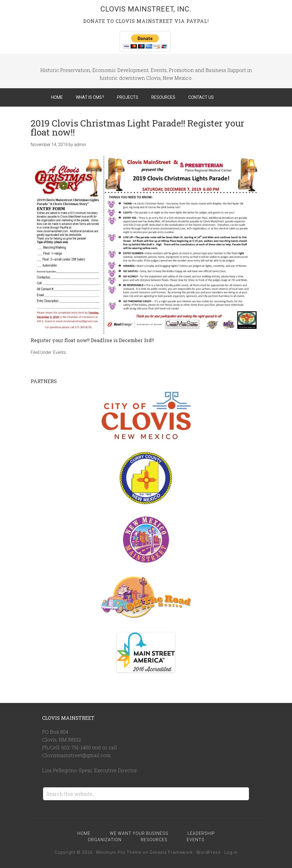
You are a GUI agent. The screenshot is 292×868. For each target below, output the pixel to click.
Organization (105, 840)
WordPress (209, 852)
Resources (163, 97)
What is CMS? (90, 97)
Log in (231, 852)
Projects (128, 97)
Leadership (201, 833)
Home (57, 97)
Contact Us (201, 97)
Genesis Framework (171, 852)
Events (60, 352)
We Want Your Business (139, 833)
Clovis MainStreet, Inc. (146, 9)
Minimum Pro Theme (119, 852)
